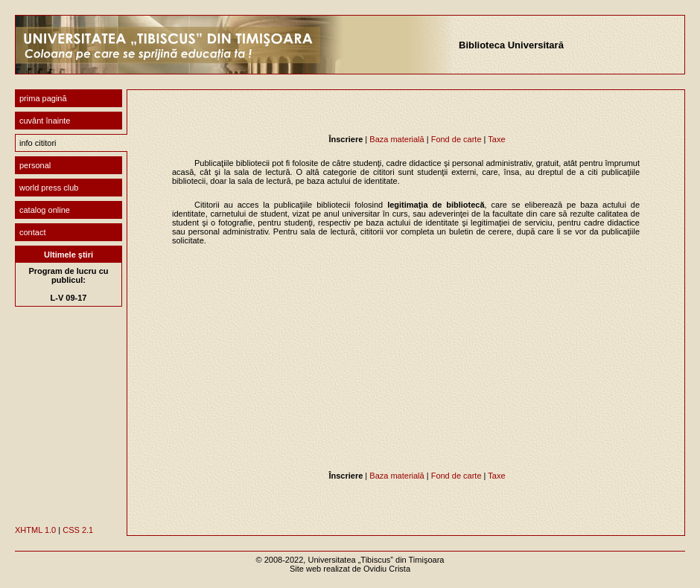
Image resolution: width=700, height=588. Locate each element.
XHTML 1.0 (35, 530)
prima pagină (43, 98)
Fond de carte (456, 139)
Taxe (496, 139)
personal (35, 165)
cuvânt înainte (45, 121)
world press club (49, 188)
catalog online (45, 210)
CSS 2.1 (78, 530)
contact (32, 232)
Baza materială (397, 139)
